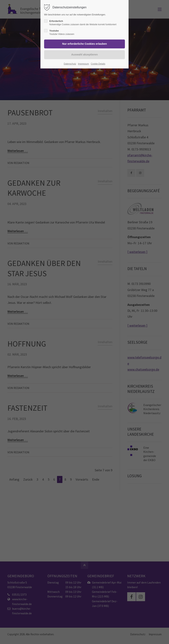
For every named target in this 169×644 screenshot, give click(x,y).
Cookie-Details (98, 64)
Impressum (83, 64)
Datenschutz (70, 64)
